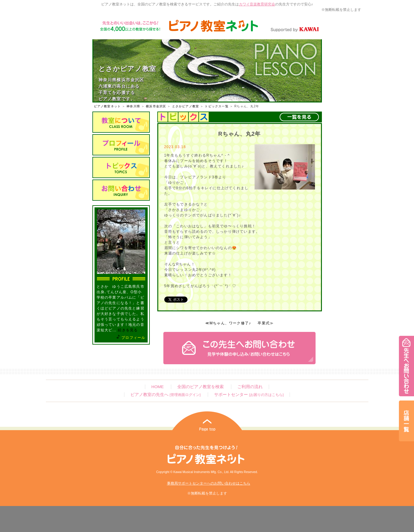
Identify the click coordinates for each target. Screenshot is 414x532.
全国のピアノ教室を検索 (201, 387)
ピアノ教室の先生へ (165, 395)
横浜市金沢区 (156, 106)
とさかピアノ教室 (186, 106)
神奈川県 (133, 106)
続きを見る (128, 330)
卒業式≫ (266, 323)
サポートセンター (249, 395)
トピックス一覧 (217, 106)
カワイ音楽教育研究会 (257, 4)
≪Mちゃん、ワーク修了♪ (228, 323)
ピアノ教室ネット (108, 106)
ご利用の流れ (250, 387)
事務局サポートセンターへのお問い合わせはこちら (209, 483)
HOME (157, 387)
